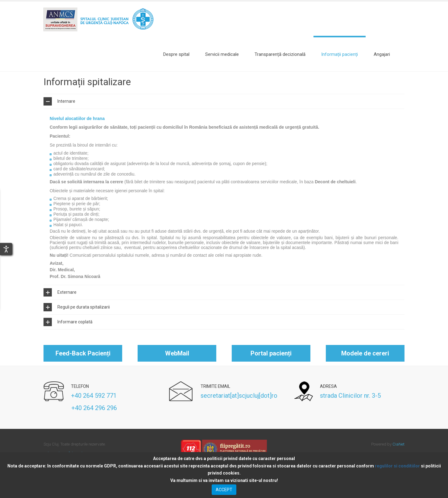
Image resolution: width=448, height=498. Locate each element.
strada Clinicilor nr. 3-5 (350, 407)
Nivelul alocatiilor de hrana (77, 129)
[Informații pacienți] (340, 54)
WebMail (177, 364)
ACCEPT (224, 490)
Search (401, 54)
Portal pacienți (271, 364)
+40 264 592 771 (94, 407)
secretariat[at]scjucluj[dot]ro (239, 407)
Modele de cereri (365, 364)
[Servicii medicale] (222, 54)
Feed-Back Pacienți (83, 364)
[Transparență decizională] (280, 54)
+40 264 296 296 (80, 419)
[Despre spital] (176, 54)
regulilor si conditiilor (397, 466)
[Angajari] (382, 54)
